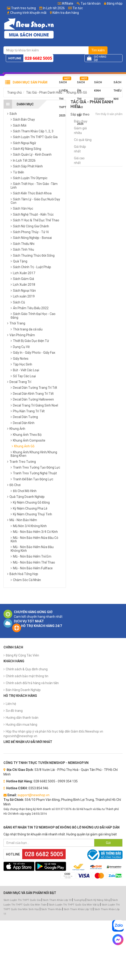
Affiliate (66, 3)
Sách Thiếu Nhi (117, 84)
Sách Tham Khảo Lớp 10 (57, 900)
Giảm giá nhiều (80, 131)
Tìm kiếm (98, 50)
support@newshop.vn (34, 795)
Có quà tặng (83, 140)
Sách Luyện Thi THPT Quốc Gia (22, 900)
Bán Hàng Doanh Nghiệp (23, 690)
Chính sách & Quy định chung (27, 669)
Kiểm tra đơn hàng (66, 13)
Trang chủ (14, 92)
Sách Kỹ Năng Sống (98, 900)
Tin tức (78, 8)
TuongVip (79, 900)
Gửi (108, 843)
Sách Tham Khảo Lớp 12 (78, 909)
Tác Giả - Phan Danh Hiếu (44, 92)
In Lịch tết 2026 (54, 8)
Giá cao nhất (79, 160)
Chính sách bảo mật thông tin (27, 676)
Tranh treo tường (23, 8)
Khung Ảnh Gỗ (77, 92)
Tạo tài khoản (89, 3)
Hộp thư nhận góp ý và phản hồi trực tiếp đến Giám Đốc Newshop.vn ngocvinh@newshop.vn (53, 734)
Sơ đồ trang (14, 711)
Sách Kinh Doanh (99, 84)
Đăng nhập (113, 3)
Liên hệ (11, 704)
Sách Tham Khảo (51, 909)
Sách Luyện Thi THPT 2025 (63, 84)
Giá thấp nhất (80, 149)
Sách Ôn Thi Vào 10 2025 (81, 84)
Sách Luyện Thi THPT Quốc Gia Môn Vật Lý (74, 905)
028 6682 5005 (38, 58)
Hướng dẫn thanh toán (22, 718)
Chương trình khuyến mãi (28, 13)
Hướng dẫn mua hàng (22, 725)
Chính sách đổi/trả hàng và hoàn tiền (32, 683)
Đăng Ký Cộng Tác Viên (22, 655)
